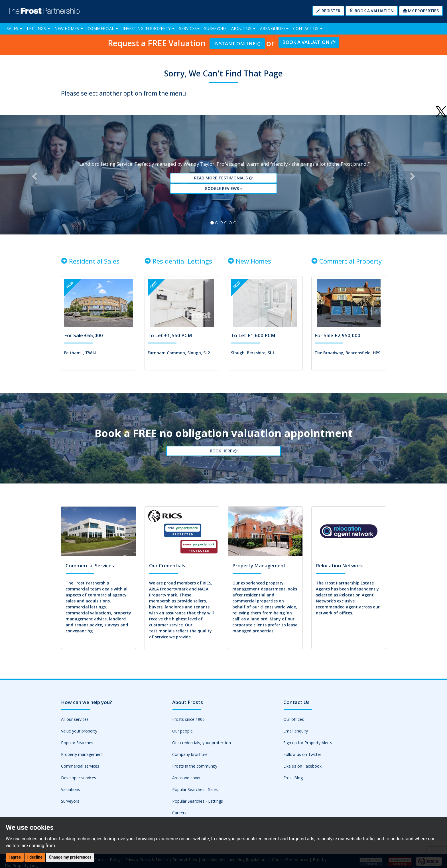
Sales (14, 28)
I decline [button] (35, 857)
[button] (33, 177)
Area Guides (274, 28)
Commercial (103, 28)
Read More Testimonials (223, 180)
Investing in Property (149, 28)
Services (189, 28)
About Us (243, 28)
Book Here (223, 457)
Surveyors (215, 28)
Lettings (38, 28)
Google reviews (223, 191)
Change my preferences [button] (70, 857)
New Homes (69, 28)
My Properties (421, 11)
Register (328, 11)
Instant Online (237, 43)
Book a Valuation (372, 11)
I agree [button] (15, 857)
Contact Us (308, 28)
